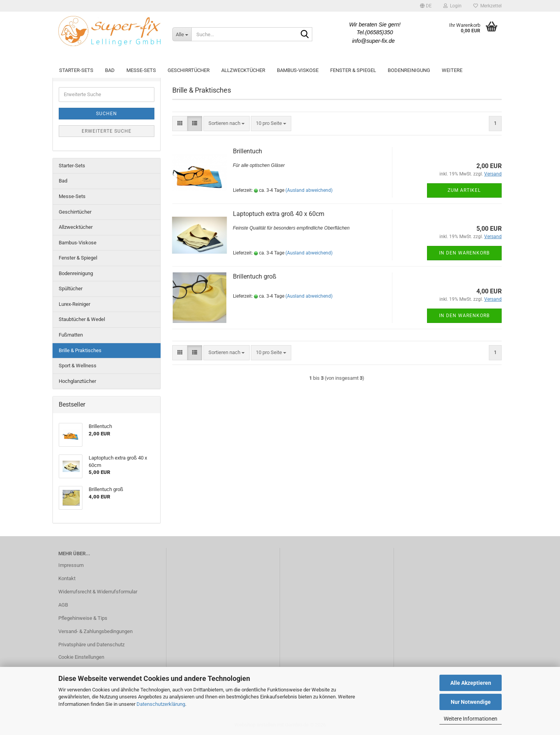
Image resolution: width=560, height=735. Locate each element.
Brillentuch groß (255, 276)
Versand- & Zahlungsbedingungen (95, 631)
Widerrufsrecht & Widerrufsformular (98, 592)
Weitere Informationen (471, 719)
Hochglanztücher (77, 381)
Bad (110, 70)
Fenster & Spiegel (353, 70)
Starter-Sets (76, 70)
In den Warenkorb (464, 253)
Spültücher (71, 289)
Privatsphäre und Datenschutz (91, 645)
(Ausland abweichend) (309, 190)
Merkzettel (487, 6)
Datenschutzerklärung (161, 704)
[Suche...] (182, 34)
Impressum (71, 565)
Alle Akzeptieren (471, 683)
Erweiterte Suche (107, 131)
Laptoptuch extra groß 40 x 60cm (279, 214)
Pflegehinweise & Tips (83, 618)
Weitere (452, 70)
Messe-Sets (141, 70)
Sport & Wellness (78, 366)
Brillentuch (248, 151)
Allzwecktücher (243, 70)
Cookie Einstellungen (81, 657)
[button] (426, 6)
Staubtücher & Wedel (82, 319)
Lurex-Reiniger (74, 304)
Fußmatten (71, 335)
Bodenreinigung (409, 70)
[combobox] (227, 124)
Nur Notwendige (471, 702)
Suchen (107, 114)
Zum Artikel (464, 190)
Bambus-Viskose (298, 70)
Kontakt (67, 578)
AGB (63, 605)
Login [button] (452, 6)
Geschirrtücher (189, 70)
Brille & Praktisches (80, 350)
